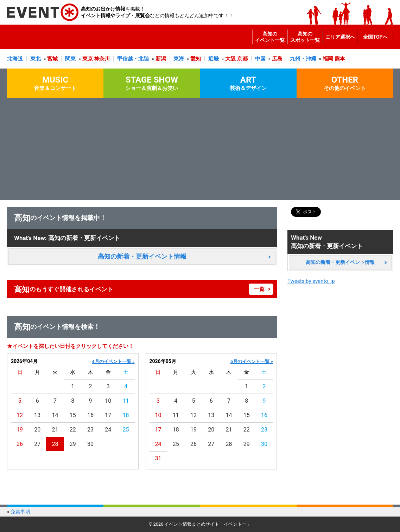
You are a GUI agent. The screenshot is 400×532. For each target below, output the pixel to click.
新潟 (161, 59)
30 (90, 444)
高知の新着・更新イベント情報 (142, 256)
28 (55, 444)
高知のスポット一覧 (305, 37)
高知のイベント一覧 (270, 37)
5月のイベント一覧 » (252, 361)
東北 (36, 59)
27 (37, 444)
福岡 (328, 59)
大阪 (230, 59)
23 (90, 430)
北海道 (15, 59)
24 (108, 430)
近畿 (214, 59)
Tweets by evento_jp (311, 281)
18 (126, 415)
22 (73, 430)
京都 (242, 59)
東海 (179, 59)
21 (55, 430)
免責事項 (20, 512)
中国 (260, 59)
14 (55, 415)
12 (20, 415)
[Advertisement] (200, 151)
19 (20, 430)
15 (73, 415)
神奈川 (102, 59)
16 (90, 415)
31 (158, 458)
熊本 (340, 59)
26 (20, 444)
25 (126, 430)
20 (37, 430)
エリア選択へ (340, 37)
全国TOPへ (375, 37)
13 (37, 415)
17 (108, 415)
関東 (70, 59)
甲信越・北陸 (133, 59)
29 (73, 444)
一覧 (259, 289)
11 (126, 401)
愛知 (196, 59)
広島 (277, 59)
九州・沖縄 (303, 59)
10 (108, 401)
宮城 (52, 59)
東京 (88, 59)
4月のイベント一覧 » (113, 361)
